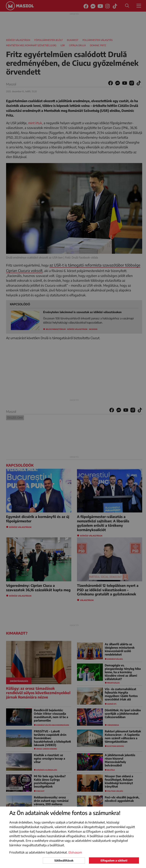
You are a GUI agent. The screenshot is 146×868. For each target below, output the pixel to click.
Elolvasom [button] (75, 852)
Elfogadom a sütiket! (114, 860)
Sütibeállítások (64, 860)
